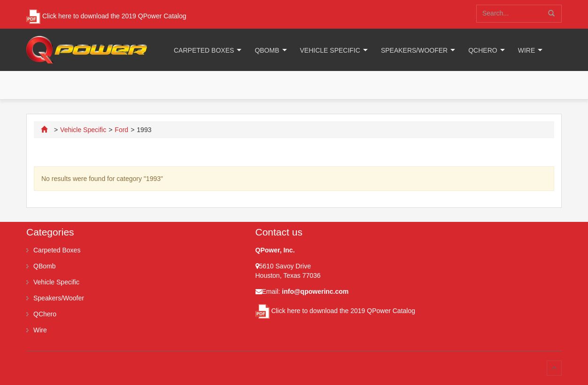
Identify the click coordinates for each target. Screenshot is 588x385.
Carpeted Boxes (204, 50)
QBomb (267, 50)
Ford (121, 130)
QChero (483, 50)
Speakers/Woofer (414, 50)
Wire (527, 50)
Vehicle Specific (330, 50)
